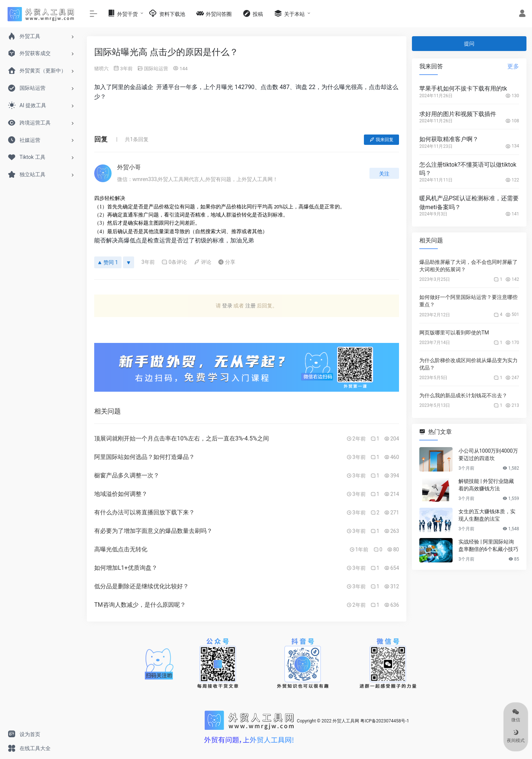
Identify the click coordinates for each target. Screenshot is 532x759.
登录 (227, 306)
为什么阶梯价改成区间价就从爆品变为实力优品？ (468, 364)
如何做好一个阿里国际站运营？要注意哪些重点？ (468, 301)
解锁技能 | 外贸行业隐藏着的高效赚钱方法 (486, 485)
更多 (513, 66)
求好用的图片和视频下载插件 (458, 114)
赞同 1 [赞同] (108, 262)
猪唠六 (101, 69)
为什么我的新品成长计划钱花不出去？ (463, 395)
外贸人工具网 (346, 721)
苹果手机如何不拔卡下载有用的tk (463, 89)
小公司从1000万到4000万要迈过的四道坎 (488, 455)
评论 (203, 262)
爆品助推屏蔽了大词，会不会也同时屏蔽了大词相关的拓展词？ (468, 266)
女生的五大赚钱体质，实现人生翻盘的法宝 (487, 515)
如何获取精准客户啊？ (449, 139)
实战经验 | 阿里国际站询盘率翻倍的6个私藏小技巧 (488, 545)
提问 (469, 44)
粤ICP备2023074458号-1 (385, 721)
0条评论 (174, 262)
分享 (227, 262)
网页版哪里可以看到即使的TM (454, 333)
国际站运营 (156, 69)
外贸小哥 (129, 167)
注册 (250, 306)
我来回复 (381, 140)
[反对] (129, 262)
